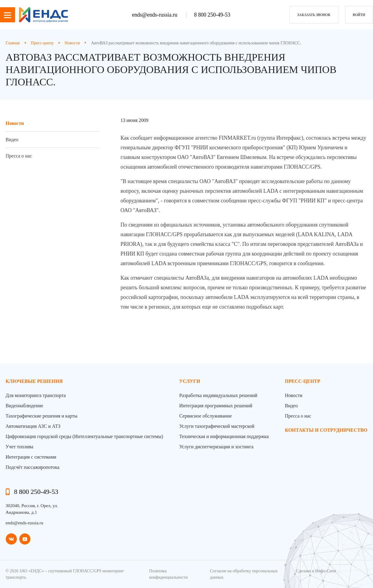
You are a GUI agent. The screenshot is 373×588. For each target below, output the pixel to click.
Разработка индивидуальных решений (218, 395)
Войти (359, 15)
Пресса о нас (19, 156)
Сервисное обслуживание (205, 416)
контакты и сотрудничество (326, 430)
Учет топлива (20, 447)
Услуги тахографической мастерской (217, 426)
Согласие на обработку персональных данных (244, 574)
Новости (15, 123)
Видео (12, 140)
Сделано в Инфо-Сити (316, 571)
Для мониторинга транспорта (36, 395)
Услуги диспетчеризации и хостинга (216, 447)
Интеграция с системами (31, 457)
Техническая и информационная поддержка (224, 436)
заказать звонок (314, 15)
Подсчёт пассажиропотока (33, 467)
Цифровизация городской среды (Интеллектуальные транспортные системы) (84, 436)
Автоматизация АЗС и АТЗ (33, 426)
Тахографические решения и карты (42, 416)
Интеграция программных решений (216, 406)
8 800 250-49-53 (212, 15)
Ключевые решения (34, 381)
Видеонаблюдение (24, 406)
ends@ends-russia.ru (155, 15)
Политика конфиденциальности (168, 574)
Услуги (190, 381)
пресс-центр (303, 381)
